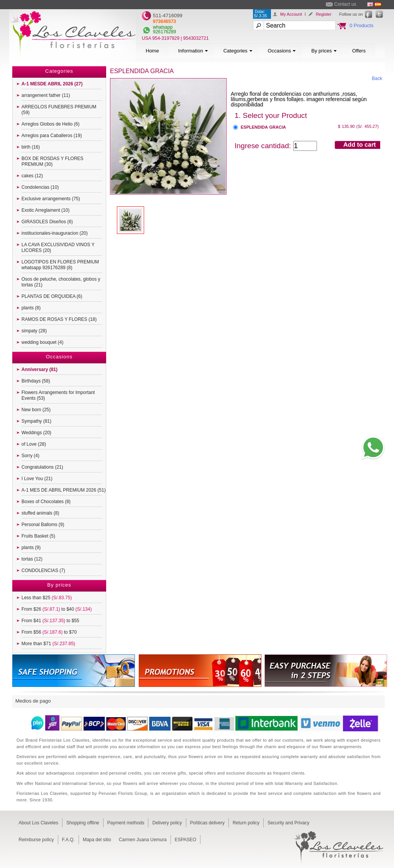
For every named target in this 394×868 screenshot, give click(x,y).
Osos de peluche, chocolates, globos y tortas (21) (61, 282)
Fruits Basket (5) (38, 536)
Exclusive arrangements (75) (51, 199)
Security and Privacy (288, 823)
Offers (359, 51)
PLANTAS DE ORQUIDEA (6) (52, 296)
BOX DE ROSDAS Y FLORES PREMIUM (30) (53, 161)
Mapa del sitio (97, 840)
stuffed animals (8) (40, 513)
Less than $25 (47, 598)
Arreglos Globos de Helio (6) (50, 124)
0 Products (361, 25)
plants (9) (31, 548)
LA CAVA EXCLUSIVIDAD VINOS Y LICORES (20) (58, 248)
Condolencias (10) (40, 187)
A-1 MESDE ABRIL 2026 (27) (52, 84)
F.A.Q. (68, 840)
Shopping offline (83, 823)
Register (324, 14)
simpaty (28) (34, 331)
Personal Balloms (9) (43, 525)
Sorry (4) (30, 456)
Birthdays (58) (36, 381)
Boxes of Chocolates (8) (46, 502)
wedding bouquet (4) (42, 342)
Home (152, 51)
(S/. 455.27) (368, 126)
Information (193, 51)
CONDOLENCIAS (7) (43, 570)
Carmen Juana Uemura (143, 840)
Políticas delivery (207, 823)
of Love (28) (34, 444)
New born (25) (36, 410)
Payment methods (126, 823)
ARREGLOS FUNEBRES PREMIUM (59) (59, 110)
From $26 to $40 (57, 609)
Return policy (246, 823)
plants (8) (31, 308)
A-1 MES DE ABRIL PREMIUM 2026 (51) (64, 490)
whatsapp (163, 27)
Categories (238, 51)
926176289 (164, 32)
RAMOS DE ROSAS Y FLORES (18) (59, 319)
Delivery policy (167, 823)
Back (377, 78)
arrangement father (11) (46, 95)
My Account (291, 14)
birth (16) (31, 147)
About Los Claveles (39, 823)
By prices (324, 51)
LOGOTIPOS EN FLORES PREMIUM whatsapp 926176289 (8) (60, 265)
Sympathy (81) (36, 421)
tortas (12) (32, 559)
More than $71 (48, 644)
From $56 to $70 (49, 632)
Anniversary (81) (39, 369)
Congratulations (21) (42, 467)
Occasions (282, 51)
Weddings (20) (36, 433)
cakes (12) (32, 176)
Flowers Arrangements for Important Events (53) (58, 395)
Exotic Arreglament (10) (45, 210)
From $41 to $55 (50, 621)
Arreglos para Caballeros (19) (52, 136)
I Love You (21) (37, 479)
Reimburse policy (36, 840)
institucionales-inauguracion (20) (55, 233)
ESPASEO (186, 840)
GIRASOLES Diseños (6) (47, 222)
